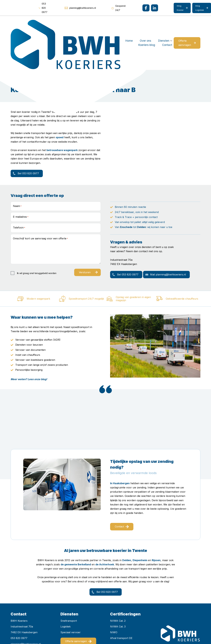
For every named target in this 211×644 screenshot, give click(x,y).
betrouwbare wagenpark (62, 108)
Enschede (126, 185)
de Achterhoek (105, 522)
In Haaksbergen (120, 441)
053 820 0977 (19, 596)
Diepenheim (140, 518)
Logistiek (66, 584)
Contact (140, 22)
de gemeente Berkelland (76, 522)
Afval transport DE (121, 596)
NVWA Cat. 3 (118, 584)
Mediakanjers (74, 633)
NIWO (114, 590)
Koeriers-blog (120, 22)
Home (62, 22)
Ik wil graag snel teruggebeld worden (37, 231)
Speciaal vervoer (71, 590)
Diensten (96, 22)
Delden (141, 185)
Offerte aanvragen (180, 22)
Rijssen (156, 518)
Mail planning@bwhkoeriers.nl (168, 232)
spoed (60, 95)
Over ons (78, 22)
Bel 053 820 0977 (28, 131)
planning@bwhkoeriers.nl (26, 602)
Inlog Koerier (180, 8)
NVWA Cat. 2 (118, 579)
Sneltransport (69, 579)
